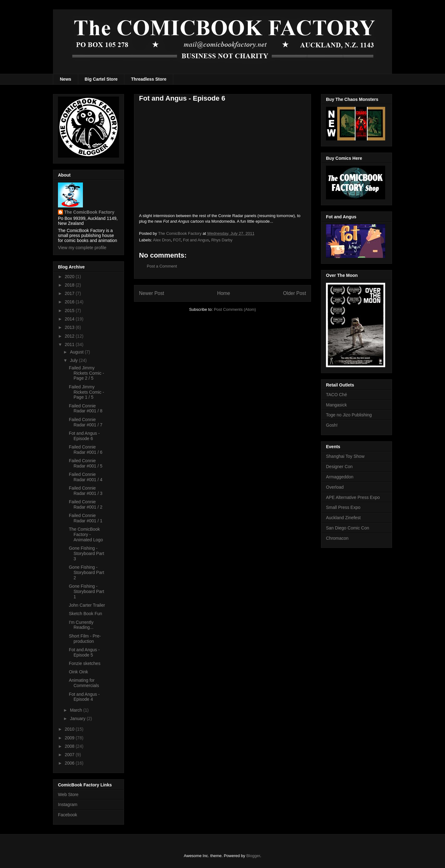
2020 (70, 277)
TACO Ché (336, 395)
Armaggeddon (340, 477)
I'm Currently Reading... (81, 625)
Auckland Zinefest (343, 518)
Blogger (253, 856)
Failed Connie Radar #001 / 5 (86, 463)
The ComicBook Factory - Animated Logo (86, 534)
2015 (70, 311)
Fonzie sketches (85, 663)
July (74, 360)
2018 (70, 285)
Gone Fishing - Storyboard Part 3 (86, 553)
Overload (335, 487)
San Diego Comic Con (348, 528)
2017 (70, 293)
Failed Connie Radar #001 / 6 (86, 450)
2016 (70, 302)
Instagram (68, 804)
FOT (177, 240)
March (77, 710)
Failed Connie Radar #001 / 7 (86, 422)
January (78, 719)
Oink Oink (78, 672)
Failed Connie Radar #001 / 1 (86, 518)
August (77, 352)
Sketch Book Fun (86, 614)
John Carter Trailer (87, 605)
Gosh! (332, 425)
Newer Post (152, 293)
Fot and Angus (196, 240)
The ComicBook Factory (89, 212)
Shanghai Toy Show (345, 456)
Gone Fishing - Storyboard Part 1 (86, 591)
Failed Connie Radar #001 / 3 (86, 491)
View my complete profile (82, 248)
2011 (70, 344)
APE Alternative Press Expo (353, 497)
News (66, 79)
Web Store (68, 794)
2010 (70, 729)
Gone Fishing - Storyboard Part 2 (86, 572)
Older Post (294, 293)
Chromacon (337, 538)
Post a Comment (162, 266)
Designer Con (339, 467)
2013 (70, 327)
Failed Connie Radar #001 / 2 (86, 504)
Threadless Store (149, 79)
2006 (70, 763)
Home (224, 293)
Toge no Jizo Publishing (349, 415)
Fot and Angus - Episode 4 (84, 697)
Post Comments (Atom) (235, 309)
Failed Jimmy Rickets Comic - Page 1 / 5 (86, 392)
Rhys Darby (222, 240)
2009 (70, 738)
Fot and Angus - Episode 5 (84, 652)
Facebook (67, 815)
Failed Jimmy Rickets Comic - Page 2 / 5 (86, 373)
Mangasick (336, 405)
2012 (70, 336)
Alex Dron (162, 240)
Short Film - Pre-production (85, 639)
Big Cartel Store (101, 79)
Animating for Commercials (84, 683)
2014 (70, 319)
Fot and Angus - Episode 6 (84, 436)
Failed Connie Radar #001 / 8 (86, 408)
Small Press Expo (343, 507)
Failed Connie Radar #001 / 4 (86, 477)
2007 (70, 755)
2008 (70, 746)
